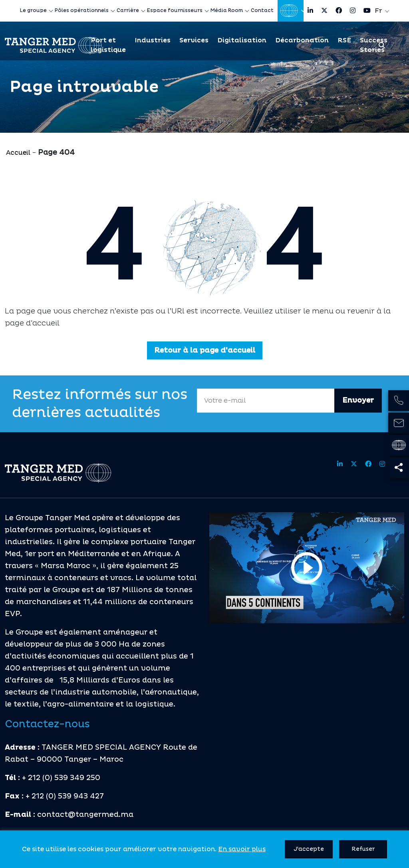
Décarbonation (302, 40)
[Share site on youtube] (367, 11)
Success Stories (374, 45)
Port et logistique (108, 45)
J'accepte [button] (309, 849)
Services (194, 40)
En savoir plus (242, 849)
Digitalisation (242, 40)
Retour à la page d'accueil (205, 350)
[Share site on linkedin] (310, 11)
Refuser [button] (363, 849)
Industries (153, 40)
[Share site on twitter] (324, 11)
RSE (344, 40)
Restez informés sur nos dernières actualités (100, 404)
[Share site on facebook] (339, 11)
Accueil (18, 153)
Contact (262, 11)
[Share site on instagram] (353, 11)
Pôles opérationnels (82, 11)
